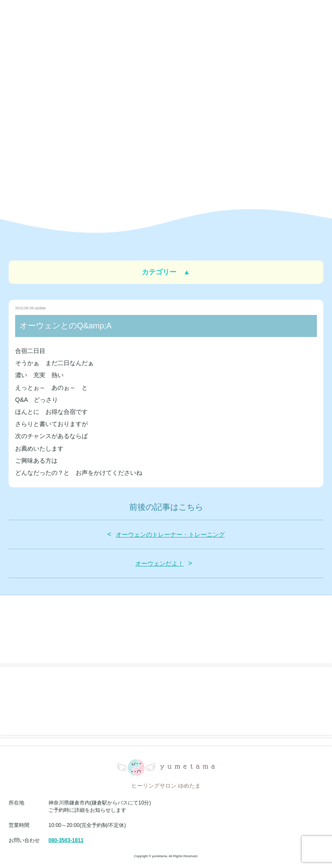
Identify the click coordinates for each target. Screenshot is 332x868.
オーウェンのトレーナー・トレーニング (170, 534)
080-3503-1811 (66, 840)
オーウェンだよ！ (160, 563)
